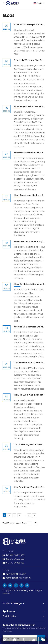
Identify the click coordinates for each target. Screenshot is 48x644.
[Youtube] (10, 585)
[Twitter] (16, 585)
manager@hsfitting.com (18, 578)
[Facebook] (5, 585)
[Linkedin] (22, 585)
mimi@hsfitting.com (16, 574)
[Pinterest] (27, 585)
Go (36, 523)
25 (29, 515)
